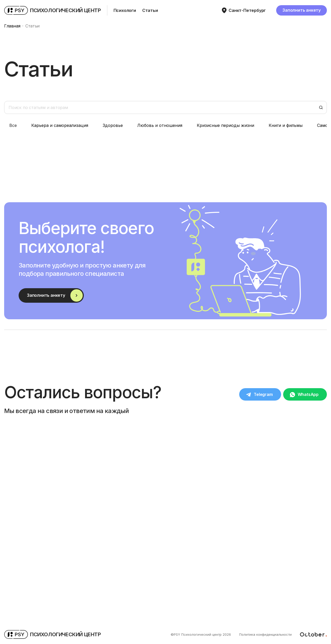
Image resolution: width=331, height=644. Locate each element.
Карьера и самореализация (60, 125)
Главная (12, 26)
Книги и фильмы (286, 125)
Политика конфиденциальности (265, 634)
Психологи (125, 10)
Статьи (150, 10)
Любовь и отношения (160, 125)
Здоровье (113, 125)
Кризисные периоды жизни (225, 125)
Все (13, 125)
